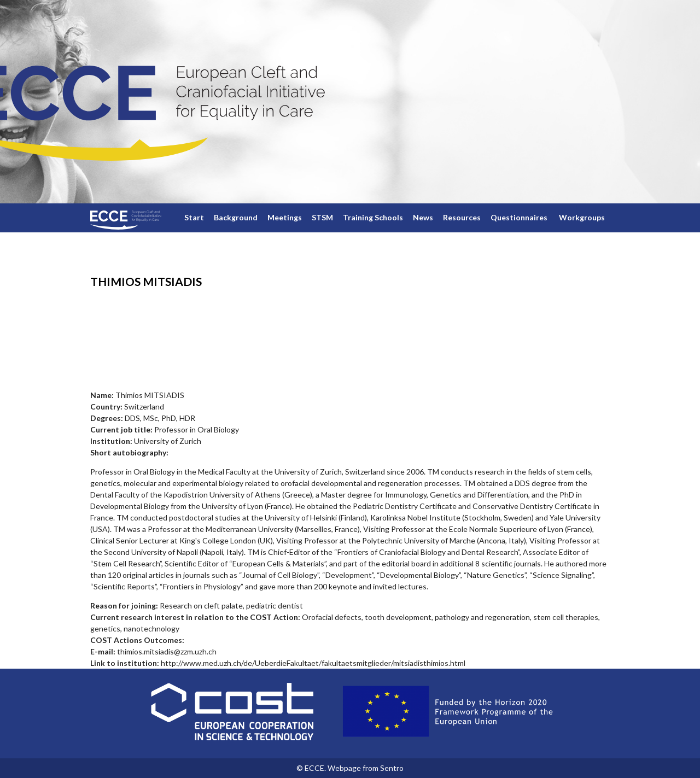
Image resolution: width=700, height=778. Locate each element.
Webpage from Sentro (366, 768)
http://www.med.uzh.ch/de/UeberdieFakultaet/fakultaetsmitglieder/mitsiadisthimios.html (313, 663)
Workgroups (582, 217)
